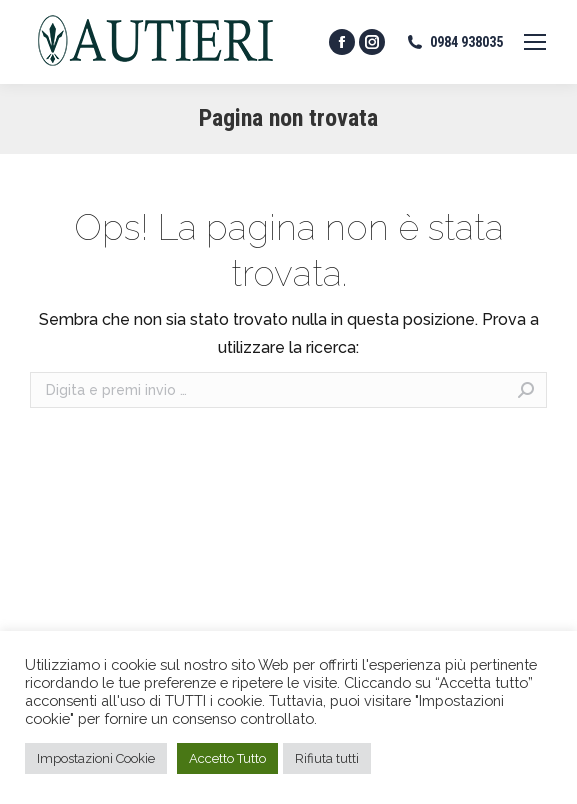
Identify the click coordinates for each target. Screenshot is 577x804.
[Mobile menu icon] (535, 42)
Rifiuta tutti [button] (327, 758)
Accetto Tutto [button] (227, 758)
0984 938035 (454, 42)
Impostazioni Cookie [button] (96, 758)
